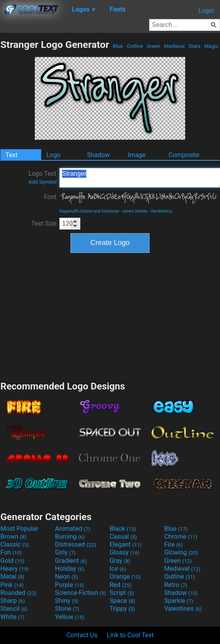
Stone (67, 609)
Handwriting (161, 211)
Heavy (14, 569)
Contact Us (82, 635)
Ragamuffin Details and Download (89, 211)
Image (137, 155)
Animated (73, 529)
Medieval (174, 46)
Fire (174, 544)
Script (122, 593)
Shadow (98, 155)
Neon (66, 577)
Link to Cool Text (130, 635)
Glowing (181, 552)
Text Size (44, 223)
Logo (53, 155)
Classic (15, 544)
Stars (194, 46)
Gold (12, 561)
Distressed (75, 544)
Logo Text (43, 177)
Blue (118, 46)
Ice (118, 569)
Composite (184, 155)
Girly (65, 552)
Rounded (18, 593)
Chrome (181, 537)
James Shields (135, 211)
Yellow (70, 617)
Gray (120, 561)
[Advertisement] (110, 316)
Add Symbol (43, 182)
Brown (13, 537)
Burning (70, 537)
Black (123, 529)
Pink (12, 585)
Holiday (70, 569)
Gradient (71, 561)
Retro (176, 585)
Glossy (125, 552)
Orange (125, 577)
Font (50, 197)
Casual (123, 537)
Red (120, 585)
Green (154, 46)
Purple (69, 585)
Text (11, 155)
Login (206, 10)
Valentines (183, 609)
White (12, 617)
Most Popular (19, 529)
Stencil (14, 609)
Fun (11, 552)
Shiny (67, 601)
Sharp (13, 601)
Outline (135, 46)
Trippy (122, 609)
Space (122, 601)
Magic (211, 46)
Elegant (126, 544)
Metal (12, 577)
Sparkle (179, 601)
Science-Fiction (81, 593)
